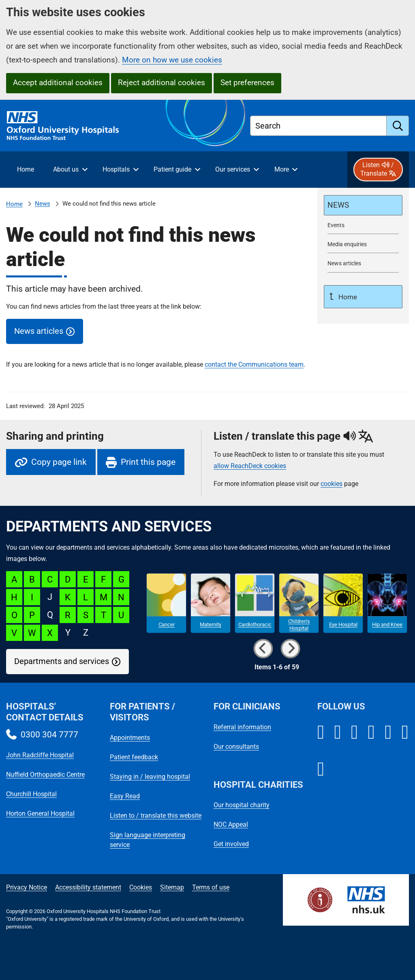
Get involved (231, 844)
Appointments (130, 738)
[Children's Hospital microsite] (299, 603)
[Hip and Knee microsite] (387, 603)
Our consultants (236, 747)
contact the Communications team (254, 364)
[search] (398, 126)
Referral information (242, 727)
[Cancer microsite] (166, 603)
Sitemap (172, 887)
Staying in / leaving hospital (150, 777)
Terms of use (211, 887)
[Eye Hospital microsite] (343, 603)
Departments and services (62, 661)
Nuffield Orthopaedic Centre (45, 775)
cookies (332, 484)
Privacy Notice (27, 887)
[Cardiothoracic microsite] (255, 603)
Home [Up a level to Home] (347, 297)
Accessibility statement (88, 887)
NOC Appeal (231, 824)
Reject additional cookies (162, 83)
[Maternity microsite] (211, 603)
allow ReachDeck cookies (250, 466)
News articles (39, 331)
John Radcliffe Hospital (40, 755)
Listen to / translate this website (156, 816)
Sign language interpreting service (148, 840)
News (43, 204)
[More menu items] (286, 170)
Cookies (141, 887)
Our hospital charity (242, 805)
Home (14, 204)
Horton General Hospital (40, 813)
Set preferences (247, 83)
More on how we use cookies (172, 60)
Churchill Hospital (31, 794)
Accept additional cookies (58, 83)
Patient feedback (134, 757)
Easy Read (125, 796)
